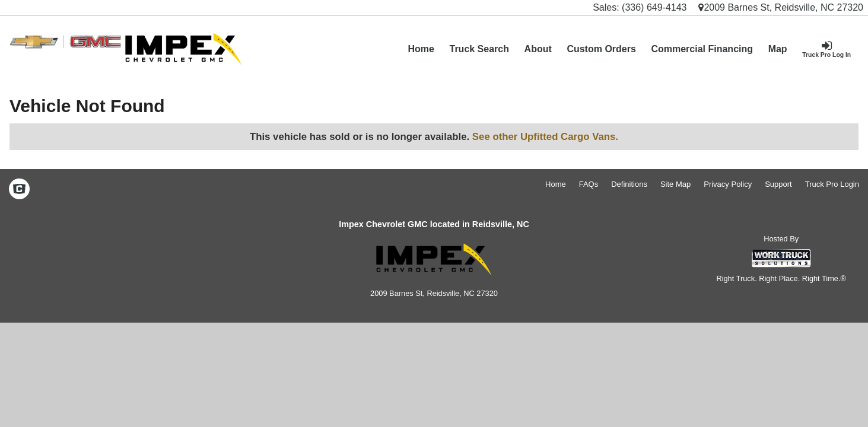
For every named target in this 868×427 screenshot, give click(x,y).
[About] (538, 49)
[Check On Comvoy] (19, 190)
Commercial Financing (702, 49)
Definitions (629, 184)
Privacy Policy (728, 184)
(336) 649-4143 (654, 7)
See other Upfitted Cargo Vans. (545, 137)
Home (421, 49)
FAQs (589, 184)
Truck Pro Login (832, 184)
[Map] (778, 49)
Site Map (675, 184)
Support (778, 184)
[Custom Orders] (602, 49)
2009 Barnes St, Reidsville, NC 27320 (781, 7)
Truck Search (479, 49)
